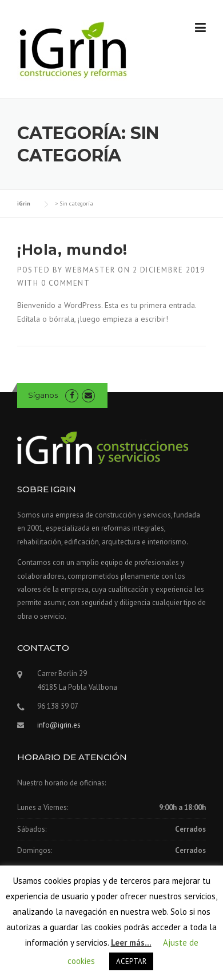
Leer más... (131, 943)
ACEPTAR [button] (131, 961)
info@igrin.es (59, 725)
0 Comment (66, 283)
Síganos (43, 395)
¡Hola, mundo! (72, 250)
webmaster (90, 270)
